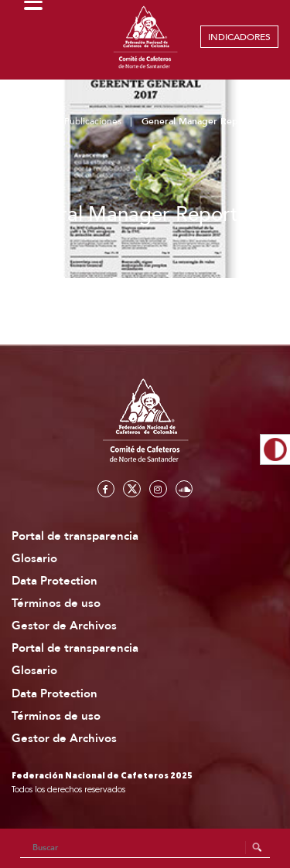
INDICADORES (239, 37)
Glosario (34, 559)
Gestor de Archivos (64, 626)
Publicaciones (93, 121)
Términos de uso (56, 604)
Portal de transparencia (75, 536)
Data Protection (55, 581)
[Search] (145, 848)
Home (31, 121)
